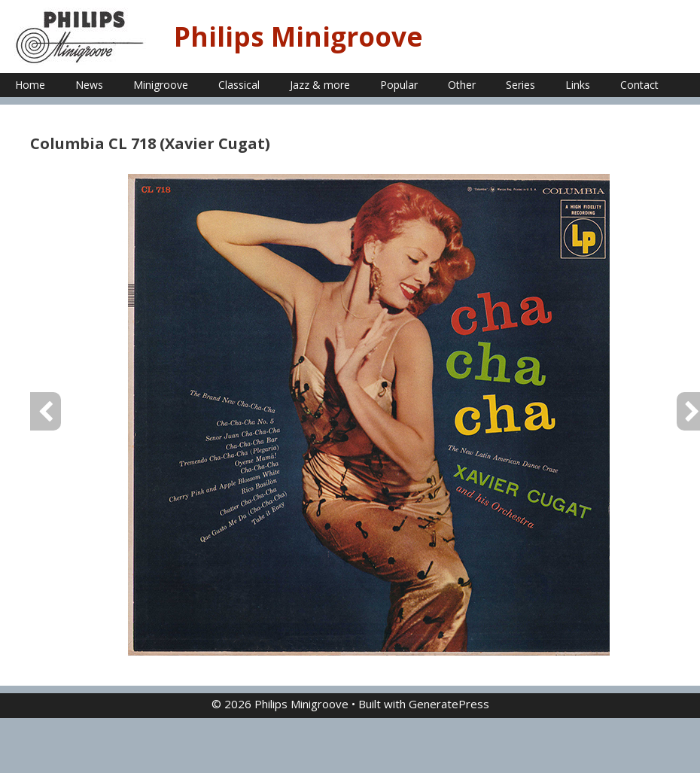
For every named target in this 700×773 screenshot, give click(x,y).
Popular (399, 85)
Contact (639, 85)
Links (578, 85)
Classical (239, 85)
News (89, 85)
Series (520, 85)
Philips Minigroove (298, 37)
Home (30, 85)
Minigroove (161, 85)
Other (462, 85)
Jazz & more (320, 85)
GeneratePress (449, 704)
